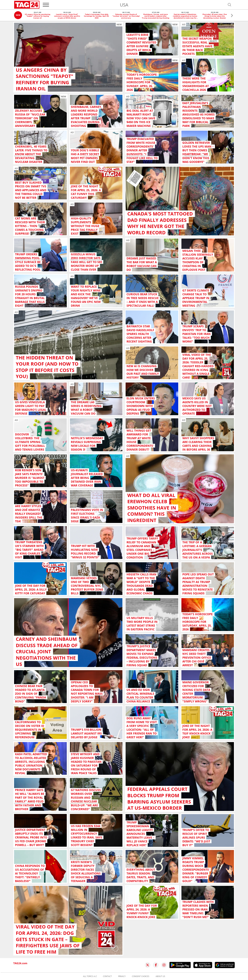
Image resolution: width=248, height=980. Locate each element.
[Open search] (229, 5)
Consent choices (141, 976)
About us (160, 976)
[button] (232, 16)
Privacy (122, 976)
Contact (107, 976)
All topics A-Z (90, 976)
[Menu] (46, 5)
